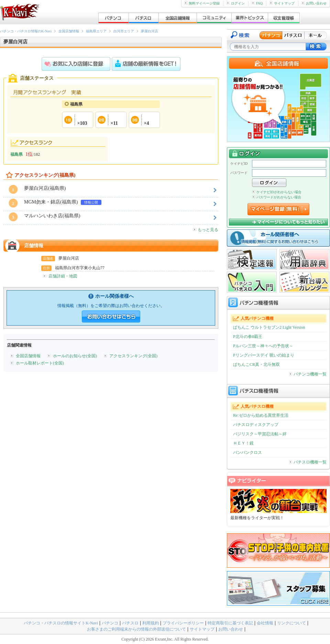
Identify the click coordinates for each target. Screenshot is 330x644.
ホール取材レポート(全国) (40, 363)
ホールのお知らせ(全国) (75, 356)
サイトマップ (282, 3)
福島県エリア (96, 31)
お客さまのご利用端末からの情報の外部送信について (136, 629)
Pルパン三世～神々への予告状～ (263, 346)
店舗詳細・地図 (63, 276)
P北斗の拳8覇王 (248, 337)
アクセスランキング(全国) (133, 356)
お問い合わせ (314, 3)
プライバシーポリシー (183, 623)
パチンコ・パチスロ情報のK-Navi (26, 31)
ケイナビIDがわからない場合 (277, 192)
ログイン (236, 3)
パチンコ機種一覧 (308, 374)
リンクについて (291, 623)
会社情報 (265, 623)
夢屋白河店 (150, 31)
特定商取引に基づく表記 (230, 623)
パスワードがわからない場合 (277, 197)
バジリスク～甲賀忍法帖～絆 (260, 434)
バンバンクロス (247, 452)
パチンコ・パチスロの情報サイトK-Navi (61, 623)
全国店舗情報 (69, 31)
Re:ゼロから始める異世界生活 (261, 415)
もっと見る (206, 230)
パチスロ (130, 623)
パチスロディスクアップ (256, 425)
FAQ (257, 3)
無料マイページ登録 (202, 3)
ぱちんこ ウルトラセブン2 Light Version (269, 327)
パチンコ (110, 623)
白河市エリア (124, 31)
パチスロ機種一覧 (308, 462)
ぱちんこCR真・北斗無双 (256, 364)
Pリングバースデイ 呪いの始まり (264, 355)
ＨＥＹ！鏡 (243, 443)
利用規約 (151, 623)
